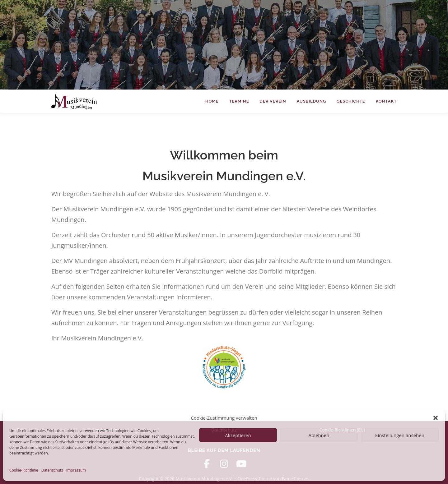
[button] (436, 418)
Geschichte (351, 101)
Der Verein (273, 101)
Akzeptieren (238, 435)
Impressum (76, 470)
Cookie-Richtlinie (24, 470)
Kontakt (386, 101)
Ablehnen (319, 435)
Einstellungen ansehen (400, 435)
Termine (239, 101)
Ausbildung (311, 101)
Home (212, 101)
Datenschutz (52, 470)
